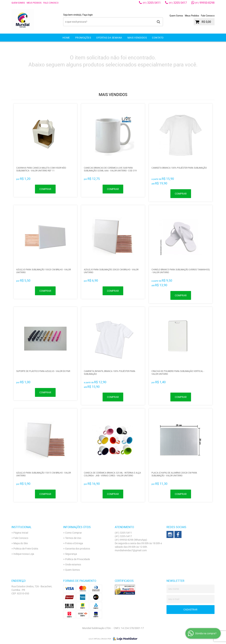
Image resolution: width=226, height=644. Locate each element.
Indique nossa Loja (24, 554)
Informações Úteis (77, 527)
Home (66, 38)
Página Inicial (21, 533)
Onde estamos (73, 564)
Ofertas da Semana (109, 38)
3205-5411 (152, 3)
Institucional (22, 527)
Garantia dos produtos (78, 549)
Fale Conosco (51, 3)
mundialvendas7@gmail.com (131, 550)
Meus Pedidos (34, 3)
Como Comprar (74, 533)
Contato (158, 38)
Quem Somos (18, 3)
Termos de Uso (73, 538)
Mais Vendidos (137, 38)
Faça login (88, 15)
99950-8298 (205, 3)
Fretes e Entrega (74, 543)
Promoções (83, 38)
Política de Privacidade (78, 559)
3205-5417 (178, 3)
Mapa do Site (21, 543)
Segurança (71, 554)
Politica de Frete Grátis (26, 549)
